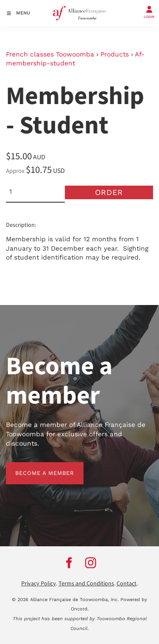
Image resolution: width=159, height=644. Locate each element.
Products (115, 54)
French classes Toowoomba (50, 54)
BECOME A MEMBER (35, 467)
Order (109, 192)
